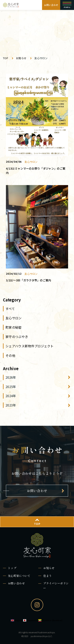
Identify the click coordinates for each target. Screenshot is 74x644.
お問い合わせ (51, 5)
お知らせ (49, 568)
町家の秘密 (14, 327)
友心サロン (14, 318)
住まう (47, 576)
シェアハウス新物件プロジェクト (30, 346)
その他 (10, 355)
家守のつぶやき (17, 337)
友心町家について (19, 576)
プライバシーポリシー (56, 586)
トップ (12, 568)
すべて (10, 309)
